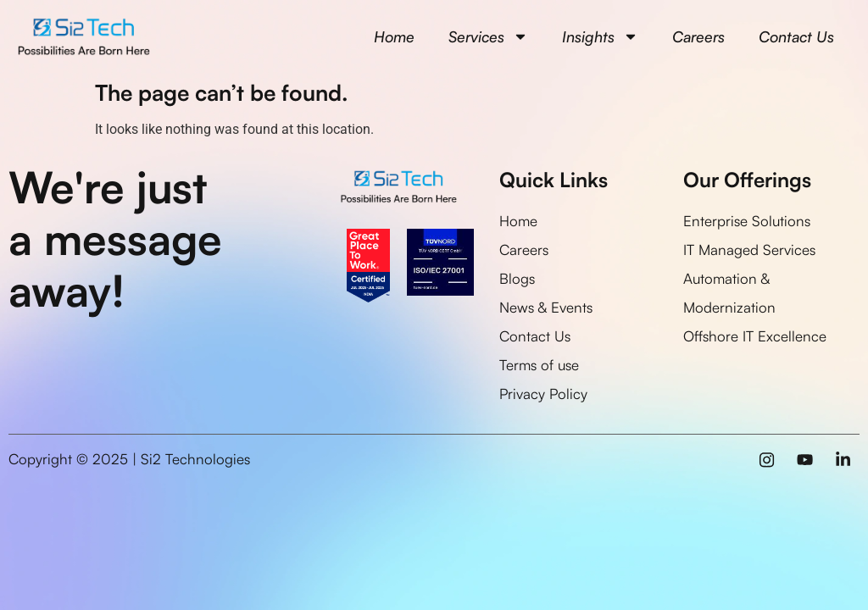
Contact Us (796, 36)
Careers (698, 36)
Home (394, 36)
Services (488, 36)
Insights (600, 36)
